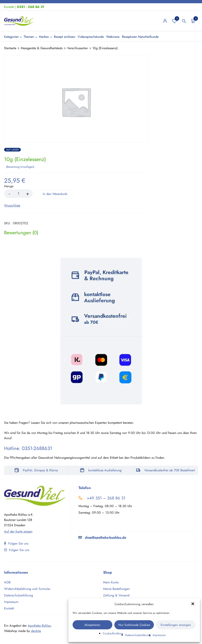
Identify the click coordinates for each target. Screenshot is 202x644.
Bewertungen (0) (21, 233)
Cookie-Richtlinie (113, 633)
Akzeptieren (92, 625)
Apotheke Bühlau (39, 626)
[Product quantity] (18, 194)
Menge (9, 186)
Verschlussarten (77, 48)
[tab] (21, 233)
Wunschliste (174, 21)
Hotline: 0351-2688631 (28, 448)
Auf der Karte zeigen (18, 531)
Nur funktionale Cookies (134, 625)
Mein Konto (111, 582)
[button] (193, 604)
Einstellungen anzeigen (176, 625)
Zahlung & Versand (116, 595)
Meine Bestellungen (116, 589)
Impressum (159, 635)
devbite (36, 631)
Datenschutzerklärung (138, 635)
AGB (7, 582)
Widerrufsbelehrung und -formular (27, 589)
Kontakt (9, 7)
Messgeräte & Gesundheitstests (42, 48)
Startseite (10, 48)
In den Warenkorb (55, 194)
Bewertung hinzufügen (20, 167)
